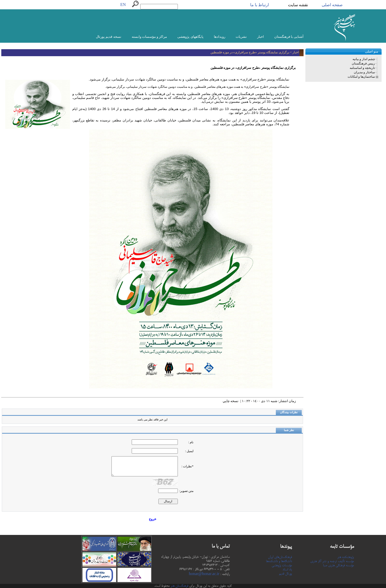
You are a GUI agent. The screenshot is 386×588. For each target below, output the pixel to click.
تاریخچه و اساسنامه (362, 68)
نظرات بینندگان (289, 412)
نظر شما (289, 430)
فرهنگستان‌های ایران (280, 557)
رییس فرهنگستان (363, 63)
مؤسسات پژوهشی (282, 565)
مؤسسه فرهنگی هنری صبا (338, 565)
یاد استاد (287, 570)
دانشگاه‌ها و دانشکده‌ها (279, 561)
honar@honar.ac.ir (204, 574)
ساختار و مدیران (364, 72)
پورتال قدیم (285, 574)
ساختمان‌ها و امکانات (361, 77)
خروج (153, 519)
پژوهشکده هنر (346, 557)
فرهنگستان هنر (179, 586)
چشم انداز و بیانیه (364, 59)
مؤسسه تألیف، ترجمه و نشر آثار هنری (332, 561)
